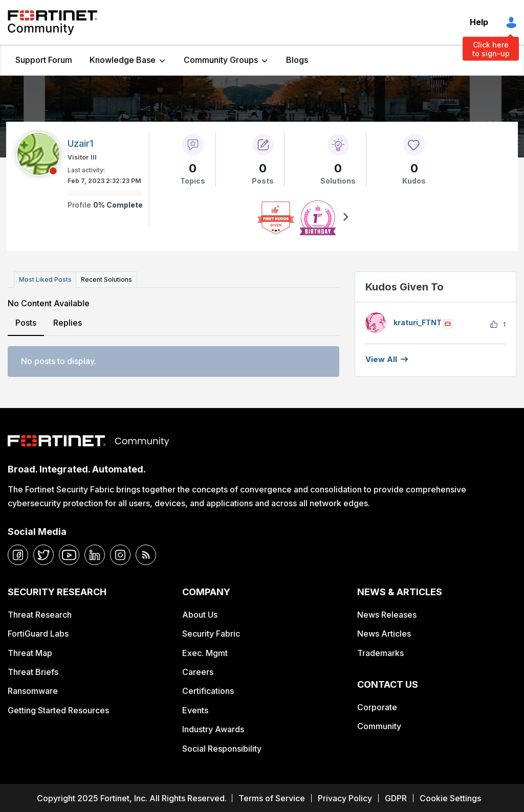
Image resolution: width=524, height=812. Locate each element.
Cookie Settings (450, 797)
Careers (198, 671)
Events (195, 709)
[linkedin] (95, 554)
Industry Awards (213, 728)
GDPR (396, 797)
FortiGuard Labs (38, 633)
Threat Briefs (33, 671)
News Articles (384, 633)
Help (479, 22)
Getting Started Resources (58, 709)
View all (381, 359)
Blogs (297, 60)
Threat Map (30, 651)
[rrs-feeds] (146, 554)
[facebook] (18, 554)
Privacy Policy (345, 797)
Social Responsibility (222, 747)
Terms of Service (272, 797)
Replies (67, 321)
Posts (26, 321)
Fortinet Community (52, 22)
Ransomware (33, 690)
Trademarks (380, 651)
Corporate (377, 706)
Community (379, 725)
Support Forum (44, 60)
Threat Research (40, 613)
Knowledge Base (123, 60)
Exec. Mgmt (205, 651)
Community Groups (221, 60)
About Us (200, 613)
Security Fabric (211, 633)
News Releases (387, 613)
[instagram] (120, 554)
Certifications (208, 690)
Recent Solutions (104, 279)
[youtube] (69, 554)
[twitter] (43, 554)
